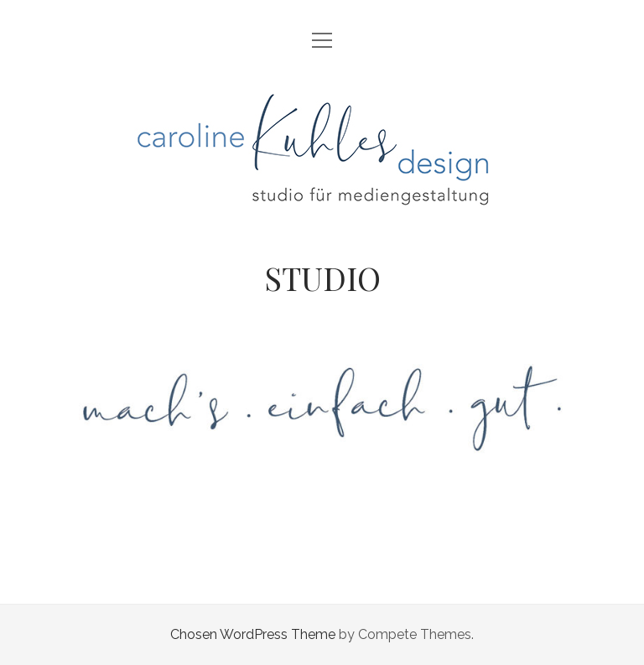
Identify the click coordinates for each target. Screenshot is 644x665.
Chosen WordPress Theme (253, 634)
